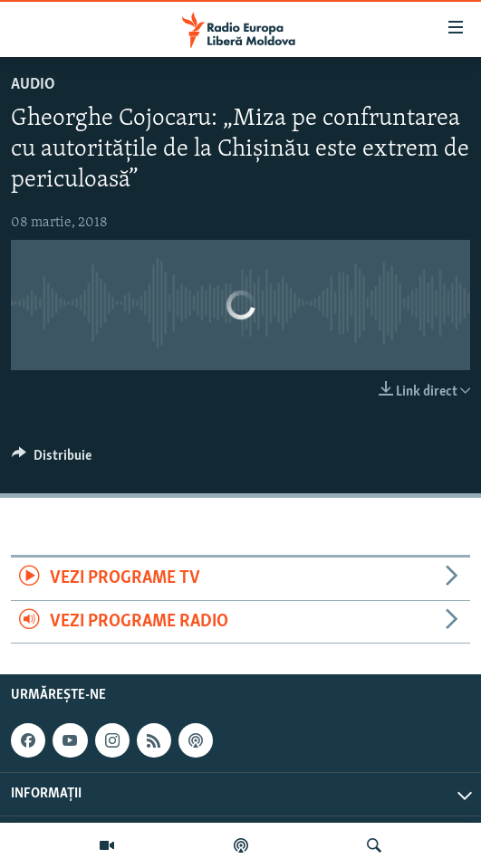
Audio (33, 85)
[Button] (52, 460)
